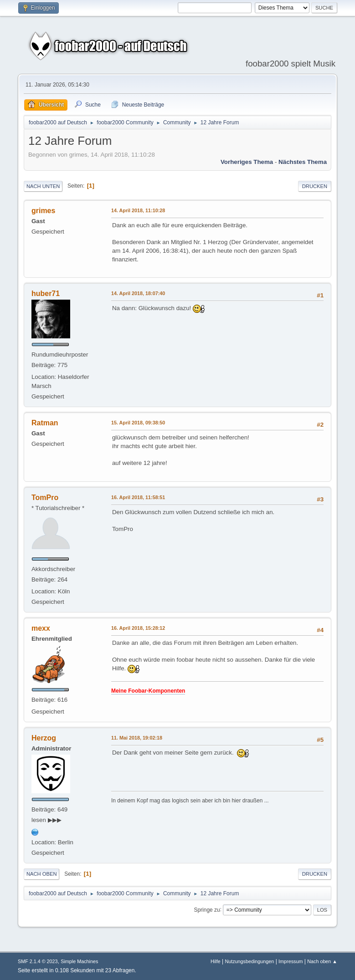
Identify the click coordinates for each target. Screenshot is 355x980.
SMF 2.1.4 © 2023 (38, 961)
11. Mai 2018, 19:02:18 (137, 738)
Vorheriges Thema (247, 162)
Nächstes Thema (303, 162)
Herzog (44, 738)
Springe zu (207, 909)
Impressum (291, 961)
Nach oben (42, 874)
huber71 (46, 293)
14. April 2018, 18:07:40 (138, 293)
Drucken (315, 186)
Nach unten (43, 186)
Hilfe (216, 961)
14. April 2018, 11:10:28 (138, 210)
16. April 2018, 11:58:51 (138, 497)
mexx (41, 628)
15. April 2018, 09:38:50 (138, 423)
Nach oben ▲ (322, 961)
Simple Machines (79, 961)
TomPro (45, 498)
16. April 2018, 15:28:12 (138, 628)
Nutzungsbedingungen (249, 961)
